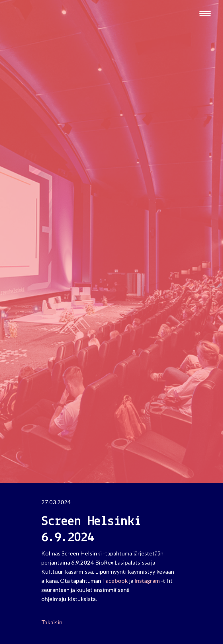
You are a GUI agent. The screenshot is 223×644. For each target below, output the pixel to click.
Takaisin (52, 622)
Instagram (147, 581)
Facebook (115, 581)
